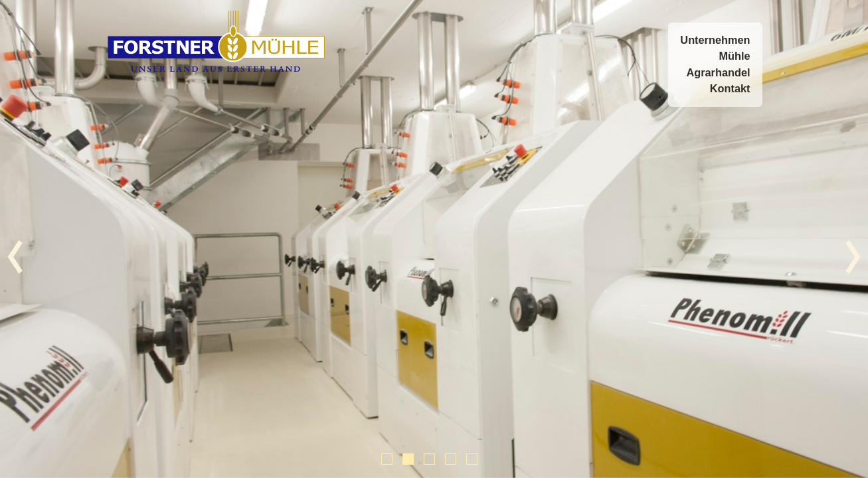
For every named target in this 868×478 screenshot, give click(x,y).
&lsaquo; (15, 257)
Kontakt (730, 89)
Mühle (734, 56)
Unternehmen (715, 40)
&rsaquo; (853, 257)
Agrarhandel (718, 73)
